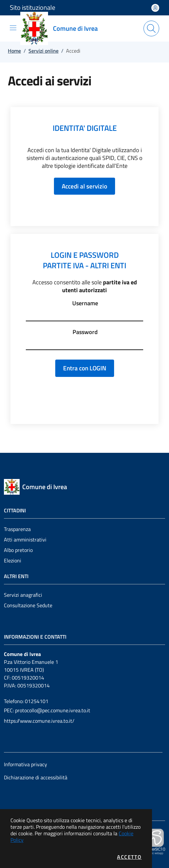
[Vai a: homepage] (63, 28)
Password (85, 332)
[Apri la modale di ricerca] (151, 28)
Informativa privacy (25, 764)
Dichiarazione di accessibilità (36, 777)
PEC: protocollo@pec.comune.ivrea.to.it (47, 710)
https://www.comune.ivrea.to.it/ (39, 721)
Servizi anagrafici (23, 595)
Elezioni (13, 560)
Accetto (129, 857)
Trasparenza (17, 529)
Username (85, 303)
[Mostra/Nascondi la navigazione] (13, 28)
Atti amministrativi (25, 540)
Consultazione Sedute (28, 605)
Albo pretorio (18, 550)
